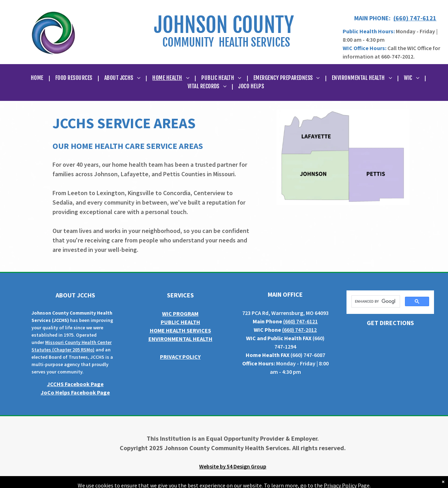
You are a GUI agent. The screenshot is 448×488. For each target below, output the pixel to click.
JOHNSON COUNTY (224, 25)
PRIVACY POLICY (180, 357)
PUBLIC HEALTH (180, 322)
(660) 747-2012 (299, 330)
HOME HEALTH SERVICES (180, 330)
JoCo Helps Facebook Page (75, 392)
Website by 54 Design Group (233, 466)
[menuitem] (38, 78)
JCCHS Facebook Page (75, 384)
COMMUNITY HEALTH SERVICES (226, 42)
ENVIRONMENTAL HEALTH (180, 339)
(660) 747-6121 (415, 18)
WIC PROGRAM (180, 314)
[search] (375, 302)
